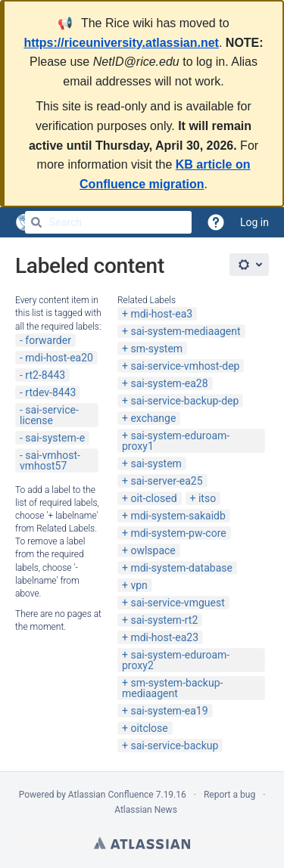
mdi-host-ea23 (164, 637)
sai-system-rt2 (164, 620)
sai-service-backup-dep (184, 401)
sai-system (156, 463)
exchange (153, 418)
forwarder (48, 340)
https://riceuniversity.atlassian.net (121, 43)
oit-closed (153, 498)
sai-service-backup (174, 746)
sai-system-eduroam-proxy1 (176, 441)
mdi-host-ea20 (59, 358)
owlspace (153, 550)
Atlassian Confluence (111, 795)
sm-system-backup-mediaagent (172, 688)
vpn (139, 585)
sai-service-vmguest (177, 603)
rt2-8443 (45, 375)
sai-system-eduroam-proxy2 (176, 660)
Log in (254, 222)
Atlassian (142, 843)
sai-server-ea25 (166, 481)
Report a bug (229, 795)
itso (207, 498)
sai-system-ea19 (169, 711)
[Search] (36, 222)
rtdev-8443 (50, 392)
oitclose (149, 728)
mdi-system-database (181, 568)
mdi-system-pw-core (178, 533)
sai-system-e (55, 438)
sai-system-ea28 (169, 383)
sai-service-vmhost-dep (185, 366)
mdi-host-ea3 (161, 314)
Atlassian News (146, 810)
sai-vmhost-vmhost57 (50, 460)
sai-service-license (49, 415)
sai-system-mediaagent (185, 331)
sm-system (156, 349)
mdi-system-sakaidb (178, 516)
